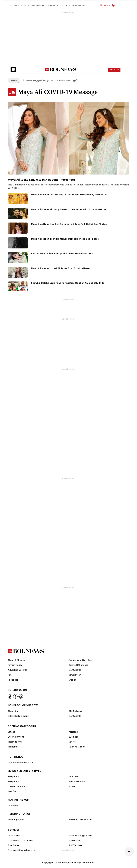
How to (12, 791)
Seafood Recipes (78, 781)
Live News (13, 805)
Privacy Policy (15, 665)
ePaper (72, 680)
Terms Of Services (78, 665)
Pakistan (73, 732)
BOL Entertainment (18, 716)
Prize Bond (74, 840)
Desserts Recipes (17, 786)
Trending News (16, 820)
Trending (13, 747)
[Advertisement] (69, 859)
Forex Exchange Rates (80, 835)
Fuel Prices (14, 845)
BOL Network (75, 711)
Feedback (13, 680)
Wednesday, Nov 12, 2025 (45, 5)
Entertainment (16, 737)
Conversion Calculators (21, 840)
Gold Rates (14, 835)
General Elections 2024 (20, 763)
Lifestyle (73, 777)
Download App (108, 5)
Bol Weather (75, 845)
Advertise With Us (17, 670)
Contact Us (75, 670)
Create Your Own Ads (80, 660)
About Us (13, 711)
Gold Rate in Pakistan (80, 820)
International (15, 742)
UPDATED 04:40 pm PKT (74, 5)
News (14, 80)
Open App (114, 70)
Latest (11, 732)
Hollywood (13, 781)
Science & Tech (77, 747)
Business (74, 737)
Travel (72, 786)
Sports (72, 742)
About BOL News (17, 660)
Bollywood (13, 777)
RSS (10, 675)
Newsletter (75, 675)
